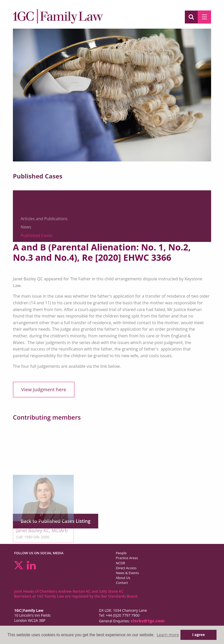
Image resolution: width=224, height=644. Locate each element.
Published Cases (37, 248)
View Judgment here (44, 389)
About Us (123, 578)
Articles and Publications (44, 231)
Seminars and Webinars (43, 256)
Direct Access (126, 568)
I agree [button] (199, 635)
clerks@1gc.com (148, 621)
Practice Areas (127, 558)
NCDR (121, 563)
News (26, 239)
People (121, 553)
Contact (122, 583)
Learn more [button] (168, 635)
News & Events (127, 573)
